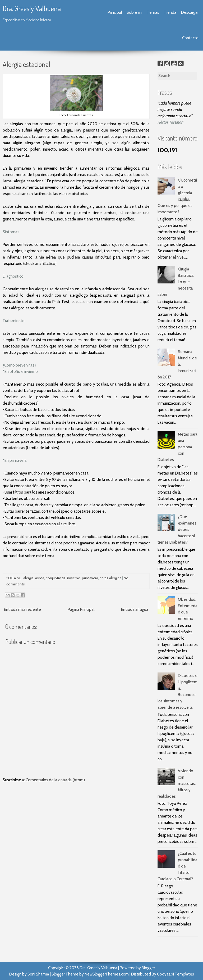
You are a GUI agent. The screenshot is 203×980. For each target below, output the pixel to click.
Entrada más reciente (22, 609)
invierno (74, 578)
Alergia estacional (26, 64)
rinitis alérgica (110, 578)
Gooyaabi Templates (176, 974)
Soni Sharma (38, 974)
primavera (90, 578)
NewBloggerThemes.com (107, 974)
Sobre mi (134, 12)
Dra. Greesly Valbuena (32, 8)
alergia (28, 578)
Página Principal (81, 609)
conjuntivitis (56, 578)
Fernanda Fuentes (80, 115)
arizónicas (17, 448)
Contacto (190, 38)
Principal (115, 12)
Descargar (190, 12)
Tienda (170, 12)
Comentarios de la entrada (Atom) (55, 780)
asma (40, 578)
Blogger (148, 968)
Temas (153, 12)
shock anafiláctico (40, 264)
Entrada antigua (135, 609)
